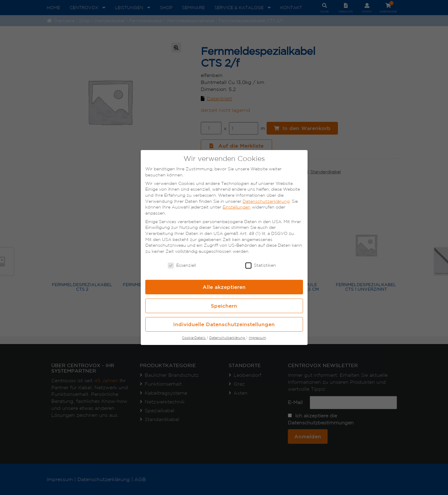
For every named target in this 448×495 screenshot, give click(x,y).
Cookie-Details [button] (194, 338)
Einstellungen (237, 207)
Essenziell (182, 265)
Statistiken (261, 265)
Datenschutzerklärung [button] (227, 338)
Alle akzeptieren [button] (224, 287)
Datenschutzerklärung (266, 201)
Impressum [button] (257, 338)
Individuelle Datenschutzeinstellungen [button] (224, 324)
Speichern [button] (224, 306)
